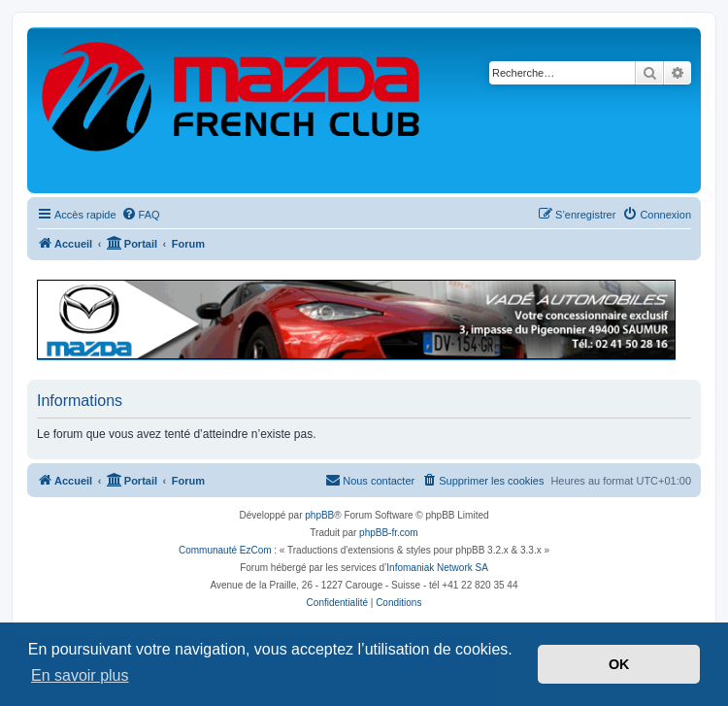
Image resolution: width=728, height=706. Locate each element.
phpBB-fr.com (389, 533)
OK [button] (619, 664)
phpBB (319, 515)
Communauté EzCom (225, 550)
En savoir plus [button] (80, 675)
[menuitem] (141, 215)
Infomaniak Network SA (437, 568)
